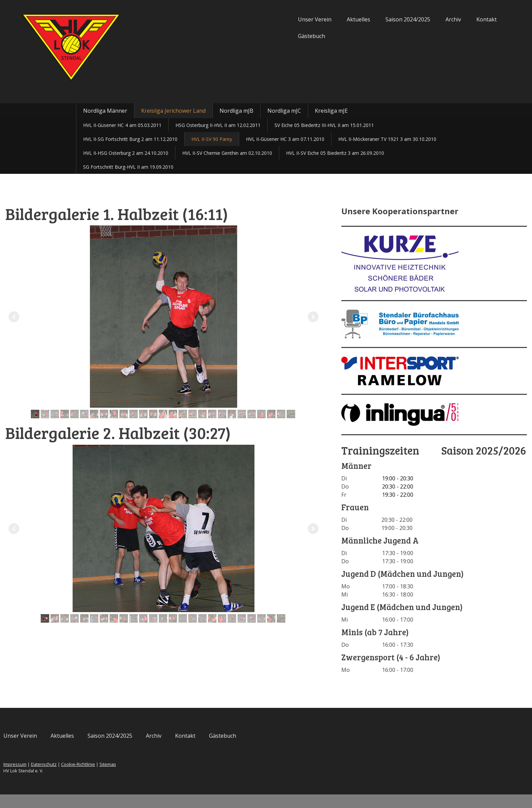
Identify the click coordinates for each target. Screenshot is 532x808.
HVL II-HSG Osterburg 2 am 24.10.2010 (126, 153)
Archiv (377, 19)
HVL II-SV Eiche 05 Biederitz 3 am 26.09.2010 (335, 153)
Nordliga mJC (284, 111)
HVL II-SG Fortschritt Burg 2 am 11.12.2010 (130, 139)
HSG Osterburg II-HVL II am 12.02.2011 (218, 125)
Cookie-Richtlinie (154, 778)
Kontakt (411, 19)
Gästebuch (235, 36)
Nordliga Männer (105, 111)
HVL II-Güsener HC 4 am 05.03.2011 (122, 125)
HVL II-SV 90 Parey (212, 139)
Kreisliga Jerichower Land (173, 111)
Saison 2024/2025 (332, 19)
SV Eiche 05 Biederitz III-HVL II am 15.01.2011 (324, 125)
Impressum (91, 778)
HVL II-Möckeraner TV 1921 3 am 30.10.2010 (387, 139)
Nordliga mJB (236, 111)
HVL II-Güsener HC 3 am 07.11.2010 (285, 139)
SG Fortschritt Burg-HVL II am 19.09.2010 (128, 167)
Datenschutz (120, 778)
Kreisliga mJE (331, 111)
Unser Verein (239, 19)
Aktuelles (282, 19)
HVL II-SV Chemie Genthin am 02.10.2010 (227, 153)
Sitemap (184, 778)
